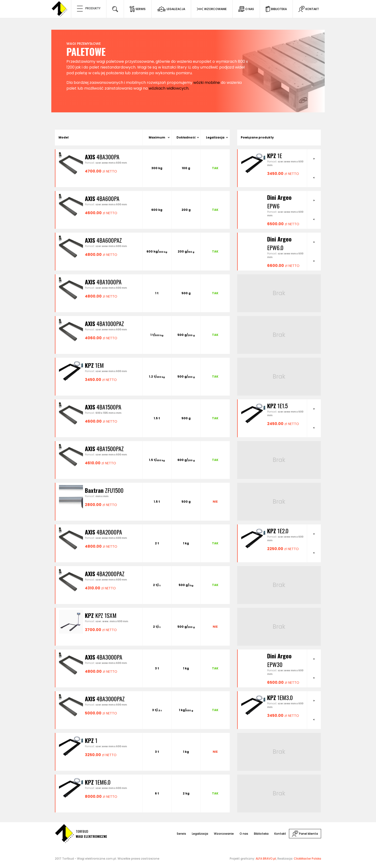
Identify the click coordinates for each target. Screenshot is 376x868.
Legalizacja (215, 137)
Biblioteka (261, 834)
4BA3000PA (104, 657)
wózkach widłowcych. (169, 88)
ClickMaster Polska (307, 859)
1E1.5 (277, 406)
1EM (94, 365)
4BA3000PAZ (105, 699)
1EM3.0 (280, 697)
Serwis (181, 834)
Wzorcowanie (224, 834)
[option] (272, 164)
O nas (244, 834)
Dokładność (186, 137)
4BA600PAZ (103, 240)
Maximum (157, 137)
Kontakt (280, 834)
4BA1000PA (103, 282)
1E (275, 155)
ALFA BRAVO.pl (266, 859)
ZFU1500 (104, 490)
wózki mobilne (207, 83)
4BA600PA (102, 198)
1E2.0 (278, 531)
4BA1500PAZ (104, 448)
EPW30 (279, 660)
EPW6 (279, 201)
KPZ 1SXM (101, 615)
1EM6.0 (98, 782)
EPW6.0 (279, 243)
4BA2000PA (103, 532)
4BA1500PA (103, 407)
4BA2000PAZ (105, 574)
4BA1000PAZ (104, 323)
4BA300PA (102, 157)
